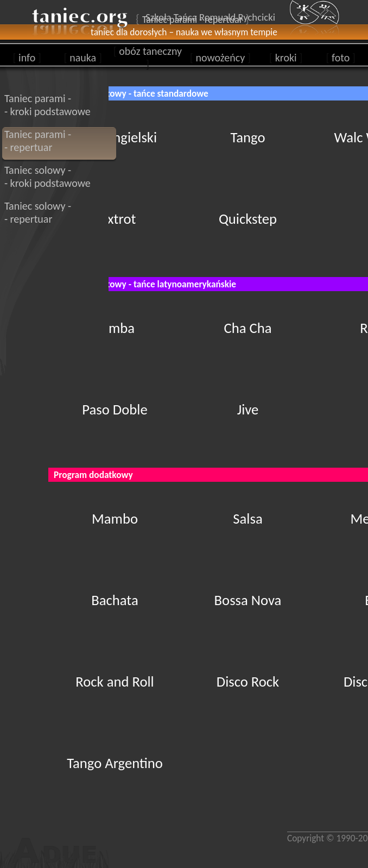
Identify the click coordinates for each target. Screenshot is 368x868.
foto (341, 58)
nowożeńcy (220, 58)
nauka (83, 58)
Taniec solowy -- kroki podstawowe (47, 177)
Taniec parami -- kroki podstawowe (47, 105)
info (27, 58)
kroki (286, 58)
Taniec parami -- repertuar (38, 141)
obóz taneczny (148, 58)
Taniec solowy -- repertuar (38, 212)
